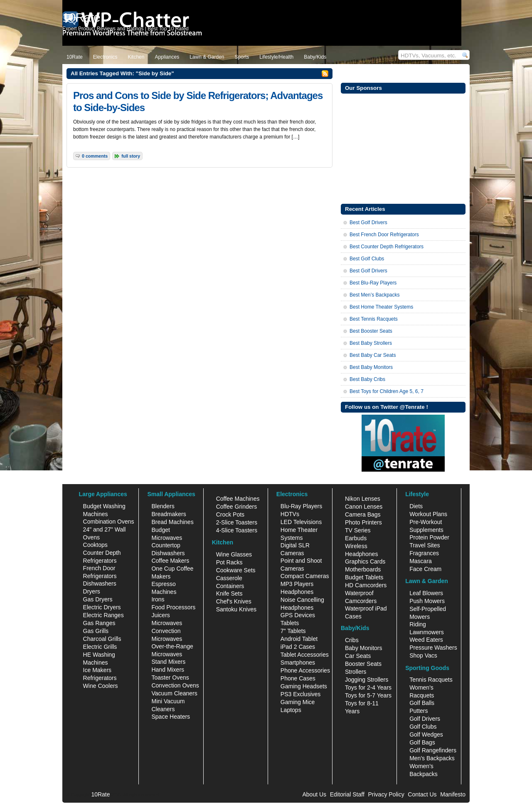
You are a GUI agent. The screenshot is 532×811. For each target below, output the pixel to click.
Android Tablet (299, 639)
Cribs (352, 640)
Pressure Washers (433, 648)
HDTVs (290, 514)
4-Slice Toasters (237, 530)
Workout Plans (428, 514)
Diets (416, 506)
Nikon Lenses (363, 499)
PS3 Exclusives (300, 694)
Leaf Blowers (426, 593)
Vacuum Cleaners (174, 693)
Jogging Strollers (367, 680)
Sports (242, 57)
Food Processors (173, 607)
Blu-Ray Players (301, 506)
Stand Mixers (168, 662)
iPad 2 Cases (298, 647)
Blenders (163, 506)
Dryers (92, 591)
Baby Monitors (363, 648)
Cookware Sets (236, 570)
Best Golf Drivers (368, 223)
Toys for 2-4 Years (368, 687)
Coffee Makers (170, 561)
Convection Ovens (175, 685)
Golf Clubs (423, 727)
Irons (158, 599)
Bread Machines (172, 522)
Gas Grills (96, 631)
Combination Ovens (109, 522)
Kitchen (136, 57)
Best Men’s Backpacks (375, 295)
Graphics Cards (365, 561)
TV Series (358, 530)
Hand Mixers (168, 670)
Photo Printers (363, 522)
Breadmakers (169, 514)
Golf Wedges (426, 734)
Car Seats (358, 656)
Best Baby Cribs (367, 379)
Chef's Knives (234, 601)
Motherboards (363, 569)
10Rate (75, 57)
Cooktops (95, 545)
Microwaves (167, 623)
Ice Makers (97, 670)
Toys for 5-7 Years (368, 695)
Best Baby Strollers (371, 343)
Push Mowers (427, 601)
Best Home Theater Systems (381, 307)
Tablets (290, 623)
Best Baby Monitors (371, 367)
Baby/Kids (315, 57)
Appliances (167, 57)
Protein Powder (429, 537)
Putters (419, 711)
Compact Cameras (305, 576)
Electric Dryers (102, 607)
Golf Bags (422, 742)
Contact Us (422, 794)
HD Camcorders (366, 585)
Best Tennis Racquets (374, 319)
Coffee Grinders (237, 507)
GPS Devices (298, 615)
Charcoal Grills (102, 639)
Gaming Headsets (304, 686)
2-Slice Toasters (237, 522)
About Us (314, 794)
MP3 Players (297, 584)
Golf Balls (422, 703)
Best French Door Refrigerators (384, 235)
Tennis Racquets (431, 680)
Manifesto (453, 794)
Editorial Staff (347, 794)
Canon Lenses (364, 507)
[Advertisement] (403, 148)
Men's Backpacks (432, 758)
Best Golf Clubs (367, 259)
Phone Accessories (305, 670)
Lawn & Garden (207, 57)
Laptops (291, 710)
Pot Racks (229, 562)
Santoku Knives (236, 609)
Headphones (297, 592)
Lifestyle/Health (276, 57)
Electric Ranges (103, 615)
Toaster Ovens (170, 677)
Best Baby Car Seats (373, 355)
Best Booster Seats (371, 331)
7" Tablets (293, 631)
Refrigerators (100, 678)
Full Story (131, 156)
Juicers (160, 615)
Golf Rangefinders (433, 750)
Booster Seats (363, 664)
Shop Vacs (423, 655)
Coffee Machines (238, 499)
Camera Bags (363, 514)
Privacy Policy (386, 794)
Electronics (105, 57)
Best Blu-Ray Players (373, 283)
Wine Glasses (234, 554)
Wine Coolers (101, 686)
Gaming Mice (298, 702)
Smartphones (298, 663)
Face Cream (425, 569)
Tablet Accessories (305, 655)
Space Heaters (171, 717)
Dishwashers (100, 584)
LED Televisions (301, 522)
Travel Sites (425, 545)
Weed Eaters (426, 640)
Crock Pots (230, 514)
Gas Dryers (98, 599)
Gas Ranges (99, 623)
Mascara (421, 561)
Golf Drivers (425, 719)
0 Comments (95, 156)
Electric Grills (100, 647)
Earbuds (356, 538)
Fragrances (424, 553)
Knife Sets (229, 593)
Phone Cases (298, 678)
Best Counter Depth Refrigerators (387, 247)
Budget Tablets (364, 577)
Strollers (356, 672)
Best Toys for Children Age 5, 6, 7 (387, 391)
